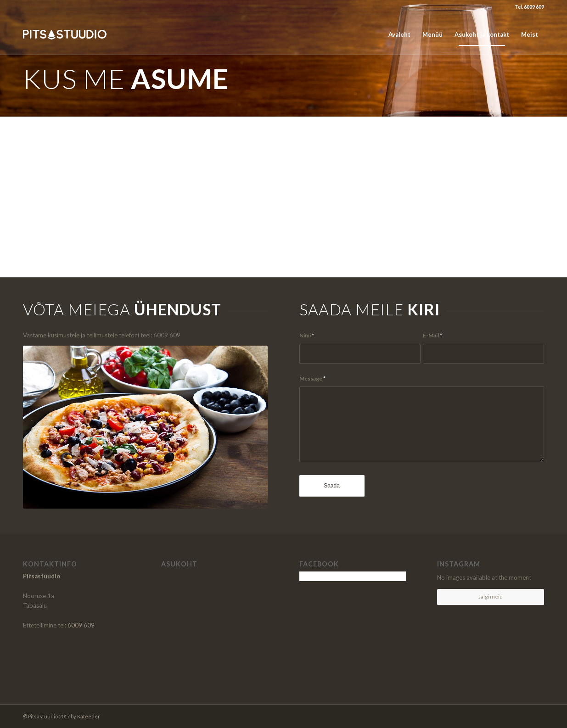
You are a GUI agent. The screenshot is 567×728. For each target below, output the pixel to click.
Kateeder (89, 716)
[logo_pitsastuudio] (67, 34)
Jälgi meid (491, 596)
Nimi (307, 335)
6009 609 (81, 625)
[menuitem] (399, 34)
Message (312, 378)
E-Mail (432, 335)
